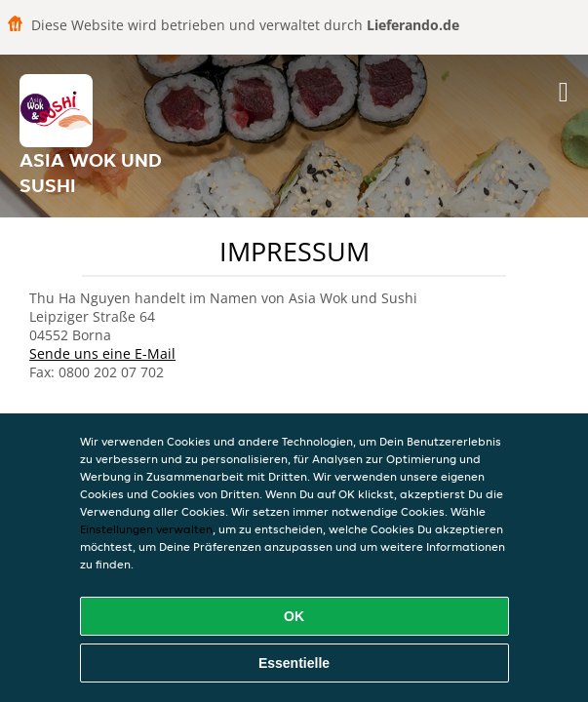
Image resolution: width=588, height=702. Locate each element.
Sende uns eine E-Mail (102, 353)
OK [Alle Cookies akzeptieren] (294, 616)
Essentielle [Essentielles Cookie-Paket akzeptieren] (294, 663)
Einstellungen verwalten (146, 529)
